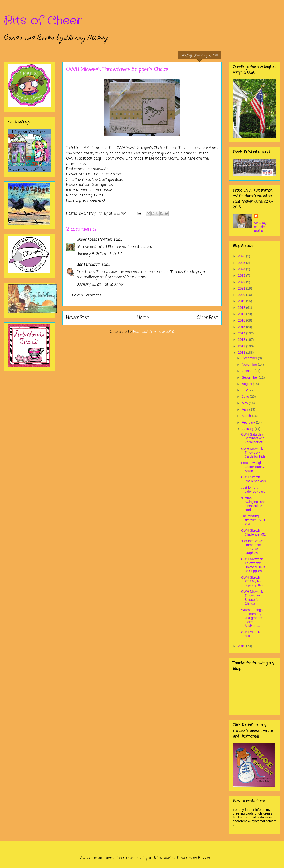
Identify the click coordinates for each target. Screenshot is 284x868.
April (246, 409)
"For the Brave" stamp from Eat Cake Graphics (252, 547)
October (248, 371)
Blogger (204, 858)
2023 (242, 275)
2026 (242, 256)
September (250, 377)
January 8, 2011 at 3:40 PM (100, 254)
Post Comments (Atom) (154, 332)
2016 (242, 320)
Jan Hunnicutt (89, 265)
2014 (242, 333)
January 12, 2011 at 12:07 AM (101, 285)
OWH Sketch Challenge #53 (253, 479)
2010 (242, 646)
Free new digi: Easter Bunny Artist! (253, 467)
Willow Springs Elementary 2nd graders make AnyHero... (252, 618)
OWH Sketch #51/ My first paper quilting (253, 581)
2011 (242, 353)
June (246, 397)
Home (143, 318)
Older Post (207, 318)
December (250, 358)
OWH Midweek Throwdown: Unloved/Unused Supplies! (253, 565)
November (250, 365)
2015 (242, 327)
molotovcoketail (162, 858)
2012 (242, 346)
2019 (242, 301)
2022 (242, 282)
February (249, 422)
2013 (242, 340)
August (247, 384)
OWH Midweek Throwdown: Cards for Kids (253, 453)
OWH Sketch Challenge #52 (253, 532)
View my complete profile (261, 227)
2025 (242, 263)
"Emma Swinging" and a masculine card (253, 504)
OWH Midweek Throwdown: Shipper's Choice (252, 597)
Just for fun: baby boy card (253, 489)
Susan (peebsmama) (95, 240)
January (248, 429)
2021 (242, 288)
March (247, 416)
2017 (242, 314)
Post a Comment (87, 295)
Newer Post (78, 318)
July (245, 390)
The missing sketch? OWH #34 (253, 520)
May (245, 403)
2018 (242, 308)
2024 (242, 269)
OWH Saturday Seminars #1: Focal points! (252, 438)
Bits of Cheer (43, 21)
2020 (242, 295)
